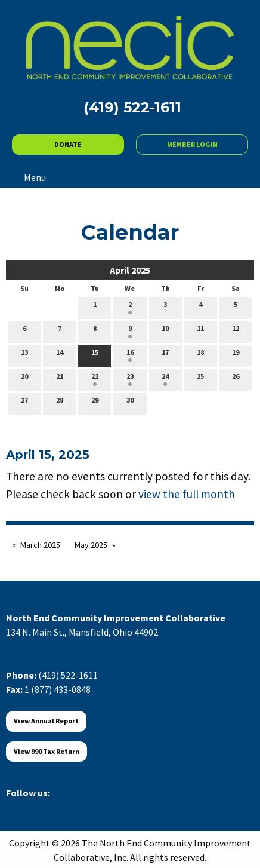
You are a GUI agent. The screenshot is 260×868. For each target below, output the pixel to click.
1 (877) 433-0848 (58, 689)
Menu (29, 177)
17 (165, 355)
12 (236, 331)
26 (236, 379)
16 (130, 355)
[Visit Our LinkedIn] (54, 806)
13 (24, 355)
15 (95, 355)
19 (236, 355)
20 (24, 379)
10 (165, 331)
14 (60, 355)
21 (60, 379)
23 (130, 379)
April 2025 (130, 270)
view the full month (187, 494)
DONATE (68, 144)
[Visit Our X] (35, 806)
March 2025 (40, 545)
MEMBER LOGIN (192, 144)
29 (95, 403)
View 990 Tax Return (47, 751)
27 (24, 403)
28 (60, 403)
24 (165, 379)
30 (130, 403)
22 (95, 379)
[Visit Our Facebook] (16, 806)
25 (200, 379)
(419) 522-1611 (68, 675)
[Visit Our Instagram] (73, 806)
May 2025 (91, 545)
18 (200, 355)
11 (200, 331)
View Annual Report (46, 721)
